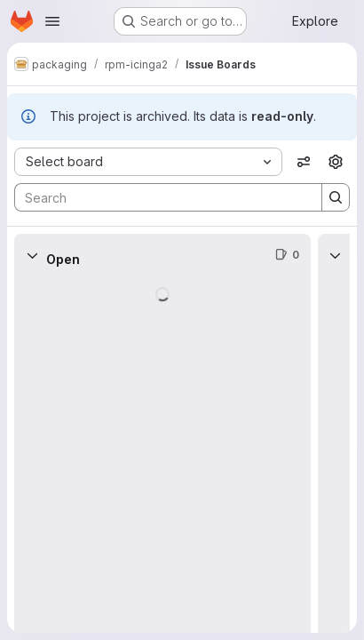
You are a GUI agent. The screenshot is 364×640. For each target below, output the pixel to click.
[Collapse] (32, 255)
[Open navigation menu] (52, 21)
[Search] (159, 197)
